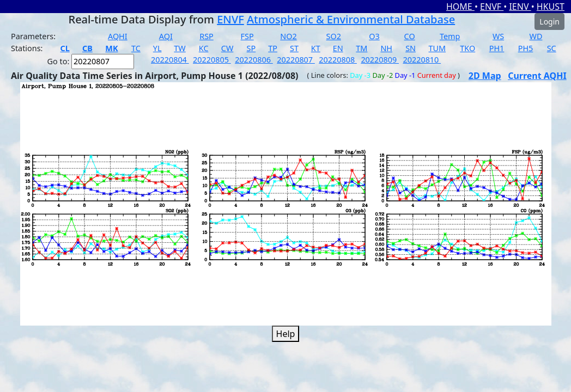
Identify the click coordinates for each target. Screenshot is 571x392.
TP (273, 48)
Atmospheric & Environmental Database (351, 19)
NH (386, 48)
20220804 (170, 60)
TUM (438, 48)
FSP (247, 36)
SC (552, 48)
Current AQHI (537, 76)
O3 (374, 36)
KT (316, 48)
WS (498, 36)
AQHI (118, 36)
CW (227, 48)
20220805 (212, 60)
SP (251, 48)
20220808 (338, 60)
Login (549, 22)
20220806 (254, 60)
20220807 (296, 60)
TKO (467, 48)
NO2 (288, 36)
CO (410, 36)
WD (536, 36)
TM (362, 48)
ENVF (492, 7)
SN (411, 48)
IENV (520, 7)
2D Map (485, 76)
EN (338, 48)
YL (157, 48)
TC (136, 48)
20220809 (380, 60)
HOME (460, 7)
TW (180, 48)
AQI (166, 36)
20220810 (422, 60)
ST (294, 48)
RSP (206, 36)
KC (204, 48)
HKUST (551, 7)
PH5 (526, 48)
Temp (450, 36)
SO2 (334, 36)
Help (286, 334)
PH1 (497, 48)
